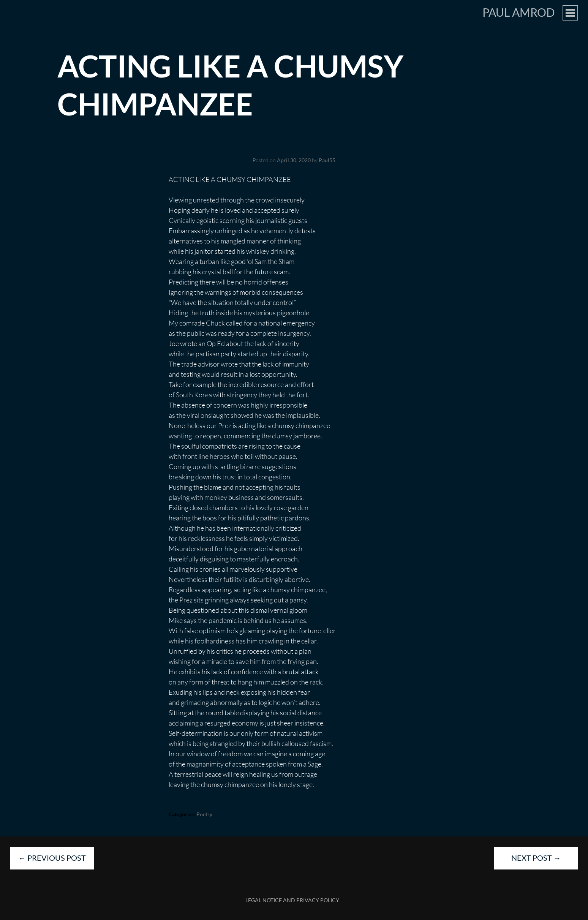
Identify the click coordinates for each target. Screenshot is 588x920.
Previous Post (52, 858)
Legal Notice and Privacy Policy (292, 900)
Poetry (204, 814)
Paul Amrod (519, 12)
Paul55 (327, 160)
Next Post (536, 858)
